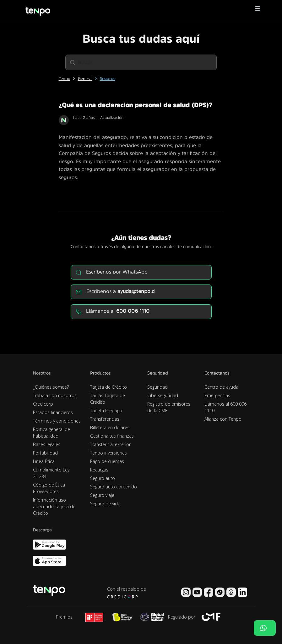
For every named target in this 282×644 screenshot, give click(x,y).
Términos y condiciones (57, 421)
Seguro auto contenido (114, 487)
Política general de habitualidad (52, 433)
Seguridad (157, 387)
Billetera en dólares (110, 427)
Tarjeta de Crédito (108, 387)
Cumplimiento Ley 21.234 (51, 473)
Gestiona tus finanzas (112, 436)
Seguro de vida (105, 504)
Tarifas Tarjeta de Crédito (108, 399)
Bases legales (47, 444)
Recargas (99, 470)
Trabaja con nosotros (55, 395)
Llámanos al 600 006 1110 (225, 407)
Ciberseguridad (163, 395)
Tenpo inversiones (108, 453)
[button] (258, 10)
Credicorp (43, 404)
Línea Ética (44, 461)
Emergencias (217, 395)
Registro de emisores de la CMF (169, 407)
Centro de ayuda (221, 387)
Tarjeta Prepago (106, 410)
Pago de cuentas (107, 461)
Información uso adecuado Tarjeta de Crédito (54, 506)
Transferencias (105, 419)
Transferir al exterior (110, 444)
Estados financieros (53, 412)
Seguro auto (103, 478)
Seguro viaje (102, 495)
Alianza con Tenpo (223, 419)
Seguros (108, 79)
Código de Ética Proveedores (49, 488)
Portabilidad (45, 453)
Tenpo (65, 79)
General (85, 79)
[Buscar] (141, 62)
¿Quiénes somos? (51, 387)
